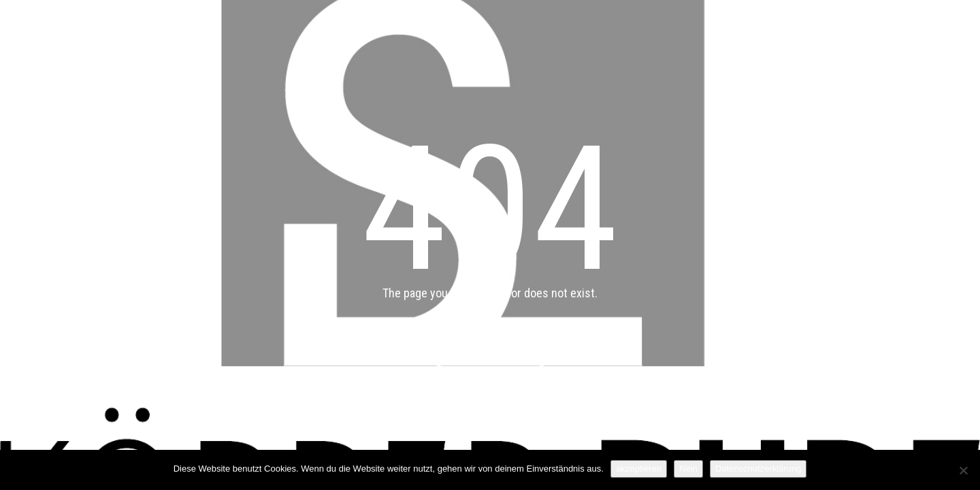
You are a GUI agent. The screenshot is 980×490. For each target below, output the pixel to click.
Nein (688, 469)
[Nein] (963, 470)
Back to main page (490, 351)
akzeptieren (639, 469)
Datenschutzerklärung (758, 469)
